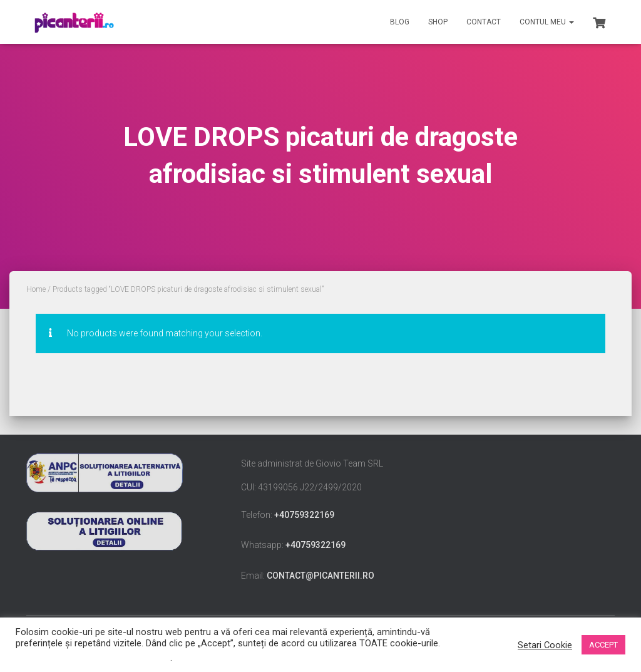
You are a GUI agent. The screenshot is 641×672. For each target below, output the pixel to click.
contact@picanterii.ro (320, 576)
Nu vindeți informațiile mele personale (93, 658)
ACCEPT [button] (603, 645)
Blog (400, 22)
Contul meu (547, 22)
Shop (438, 22)
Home (36, 289)
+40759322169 (304, 515)
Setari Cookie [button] (545, 645)
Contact (484, 22)
